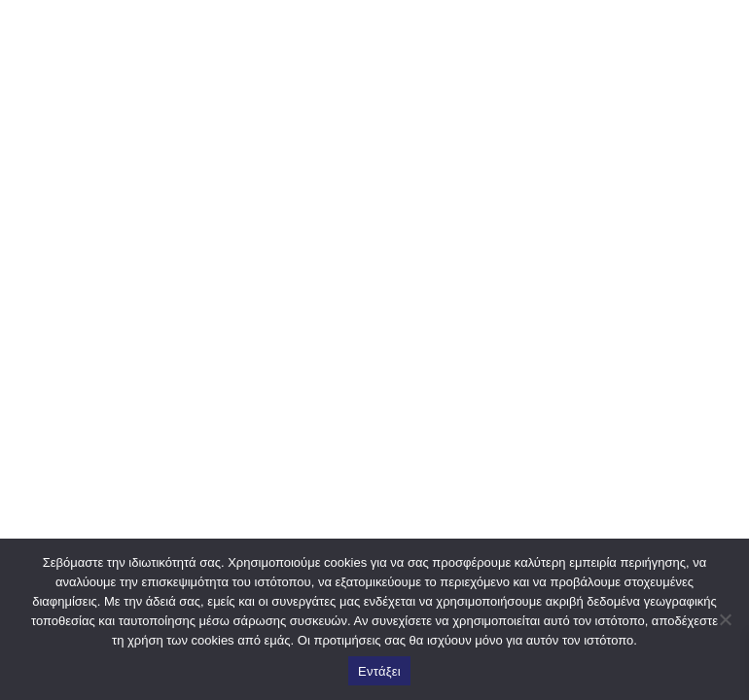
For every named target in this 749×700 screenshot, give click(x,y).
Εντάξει (379, 671)
